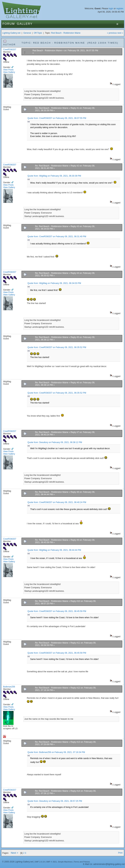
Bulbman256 (9, 687)
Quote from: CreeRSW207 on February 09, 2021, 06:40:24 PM (57, 502)
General (27, 33)
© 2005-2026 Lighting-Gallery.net (18, 862)
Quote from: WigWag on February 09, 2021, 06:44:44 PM (54, 550)
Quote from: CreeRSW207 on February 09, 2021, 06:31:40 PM (57, 237)
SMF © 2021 (52, 862)
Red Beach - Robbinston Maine (66, 33)
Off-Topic (38, 33)
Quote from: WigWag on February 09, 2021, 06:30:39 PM (54, 176)
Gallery (25, 24)
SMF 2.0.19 (40, 862)
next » (120, 33)
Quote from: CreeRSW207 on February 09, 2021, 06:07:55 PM (57, 118)
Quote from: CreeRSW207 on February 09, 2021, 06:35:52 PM (57, 347)
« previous (112, 33)
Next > (14, 853)
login (111, 9)
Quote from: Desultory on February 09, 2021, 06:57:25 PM (55, 801)
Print (120, 853)
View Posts (8, 70)
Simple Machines (65, 862)
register (120, 9)
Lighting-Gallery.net (11, 33)
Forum (9, 24)
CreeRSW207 (10, 50)
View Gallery (9, 72)
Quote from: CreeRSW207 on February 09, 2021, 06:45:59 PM (57, 611)
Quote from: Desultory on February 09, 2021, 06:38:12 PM (55, 442)
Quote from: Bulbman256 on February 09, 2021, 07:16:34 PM (56, 752)
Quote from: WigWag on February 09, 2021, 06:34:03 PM (54, 283)
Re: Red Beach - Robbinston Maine (52, 108)
